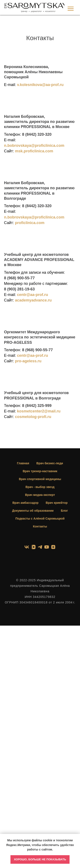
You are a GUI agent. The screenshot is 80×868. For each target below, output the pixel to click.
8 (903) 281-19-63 (19, 289)
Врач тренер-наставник (40, 471)
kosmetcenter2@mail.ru (39, 411)
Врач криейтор (57, 503)
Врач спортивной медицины (40, 479)
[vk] (27, 547)
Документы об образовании (33, 511)
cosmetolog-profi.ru (33, 417)
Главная (23, 463)
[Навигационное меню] (71, 9)
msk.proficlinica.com (34, 151)
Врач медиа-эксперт (40, 495)
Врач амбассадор (25, 503)
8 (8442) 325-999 (37, 406)
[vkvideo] (33, 547)
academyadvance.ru (33, 300)
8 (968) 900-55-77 (19, 278)
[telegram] (40, 547)
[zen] (53, 547)
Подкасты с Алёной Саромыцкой (40, 518)
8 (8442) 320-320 (37, 134)
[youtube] (47, 547)
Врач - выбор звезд (40, 487)
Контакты (40, 526)
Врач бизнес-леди (50, 463)
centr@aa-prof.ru (33, 295)
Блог (64, 511)
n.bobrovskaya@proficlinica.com (34, 146)
